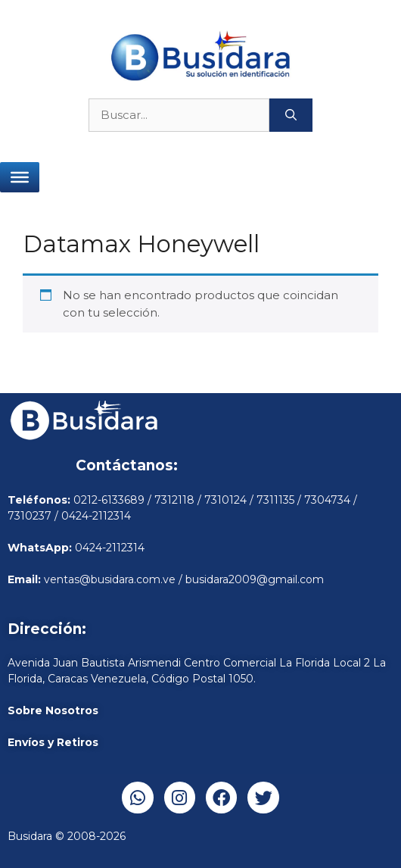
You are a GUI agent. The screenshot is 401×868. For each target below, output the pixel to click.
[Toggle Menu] (20, 177)
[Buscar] (291, 116)
